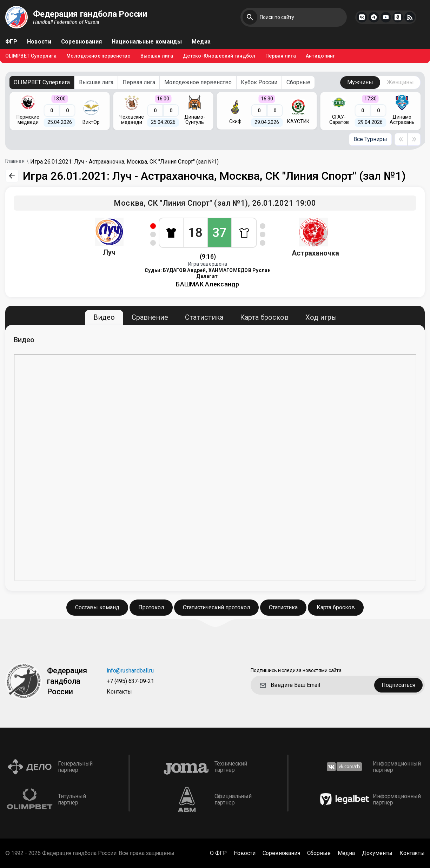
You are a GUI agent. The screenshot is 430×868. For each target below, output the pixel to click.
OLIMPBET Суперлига (31, 56)
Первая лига (281, 56)
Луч (109, 252)
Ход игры (321, 317)
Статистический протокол (216, 607)
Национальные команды (147, 42)
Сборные (298, 82)
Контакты (119, 692)
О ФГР (218, 853)
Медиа (201, 42)
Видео (104, 317)
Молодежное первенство (98, 56)
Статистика (204, 317)
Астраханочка (315, 253)
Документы (377, 853)
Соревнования (81, 42)
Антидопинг (320, 56)
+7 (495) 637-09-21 (130, 681)
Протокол (151, 607)
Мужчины (360, 82)
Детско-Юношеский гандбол (219, 56)
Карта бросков (264, 317)
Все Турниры (370, 139)
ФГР (11, 42)
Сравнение (150, 317)
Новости (39, 42)
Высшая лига (157, 56)
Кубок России (259, 82)
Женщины (400, 82)
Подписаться (398, 685)
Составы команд (97, 607)
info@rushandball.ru (130, 671)
